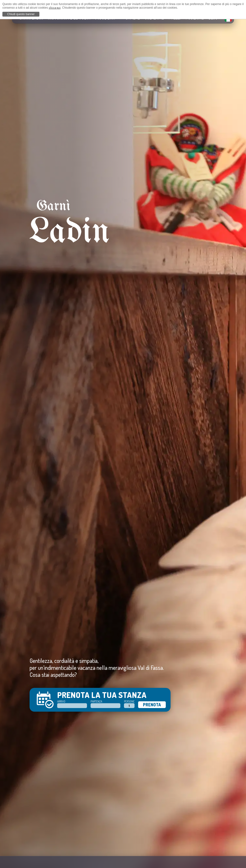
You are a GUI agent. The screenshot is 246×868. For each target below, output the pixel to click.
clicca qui (55, 8)
